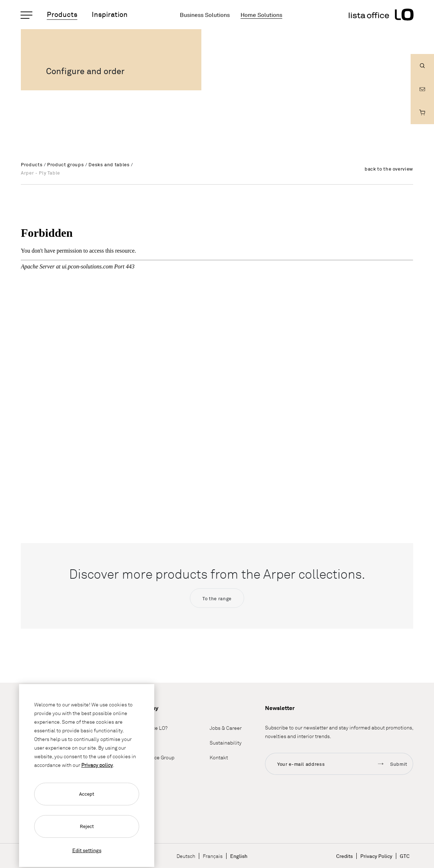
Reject (87, 826)
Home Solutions (261, 15)
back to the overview (389, 169)
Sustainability (226, 743)
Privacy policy (97, 765)
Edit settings (87, 850)
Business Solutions (205, 15)
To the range (217, 598)
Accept (87, 794)
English (239, 856)
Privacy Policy (376, 856)
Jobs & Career (226, 728)
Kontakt (219, 758)
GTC (405, 856)
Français (213, 856)
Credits (344, 856)
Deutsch (186, 856)
